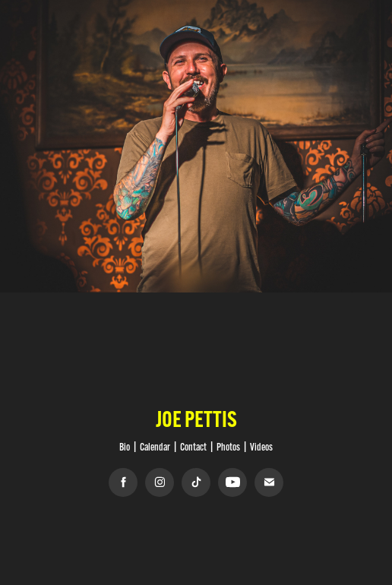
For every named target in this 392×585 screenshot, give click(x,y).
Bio (125, 447)
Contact (193, 447)
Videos (261, 447)
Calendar (155, 447)
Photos (228, 447)
